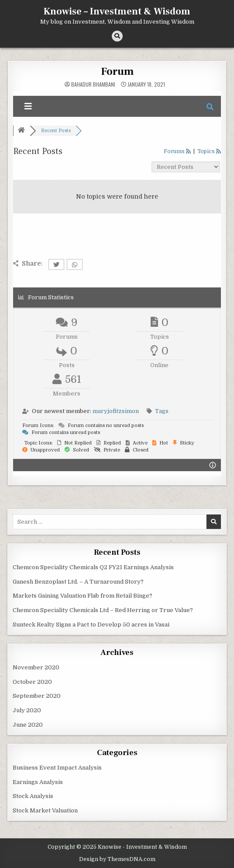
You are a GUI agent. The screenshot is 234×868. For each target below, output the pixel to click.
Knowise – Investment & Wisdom (117, 11)
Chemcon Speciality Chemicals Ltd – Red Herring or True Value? (103, 610)
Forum (117, 72)
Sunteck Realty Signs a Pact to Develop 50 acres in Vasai (91, 625)
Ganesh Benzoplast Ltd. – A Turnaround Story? (78, 582)
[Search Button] (117, 36)
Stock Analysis (33, 796)
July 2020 (27, 710)
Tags (162, 411)
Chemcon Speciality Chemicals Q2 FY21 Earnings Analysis (93, 567)
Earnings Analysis (38, 782)
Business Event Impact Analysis (57, 768)
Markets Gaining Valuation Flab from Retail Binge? (83, 596)
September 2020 (37, 696)
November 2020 (36, 667)
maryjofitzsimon (116, 411)
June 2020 (28, 725)
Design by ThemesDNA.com (117, 859)
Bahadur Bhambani (93, 84)
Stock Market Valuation (45, 810)
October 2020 (32, 682)
